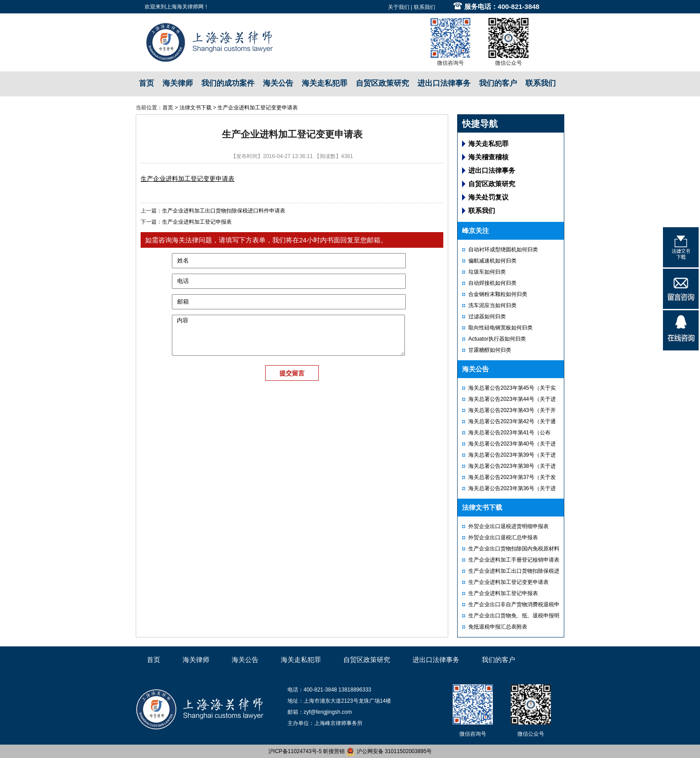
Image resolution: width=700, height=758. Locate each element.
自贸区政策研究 (382, 83)
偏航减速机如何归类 (492, 261)
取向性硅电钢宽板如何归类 (500, 328)
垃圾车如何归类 (487, 272)
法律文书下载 (196, 108)
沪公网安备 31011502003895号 (389, 751)
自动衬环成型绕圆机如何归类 (503, 250)
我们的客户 (498, 83)
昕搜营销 (334, 751)
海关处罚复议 (488, 197)
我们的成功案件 (228, 83)
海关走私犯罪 (325, 83)
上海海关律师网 (185, 7)
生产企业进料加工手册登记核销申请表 (514, 560)
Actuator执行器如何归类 (497, 339)
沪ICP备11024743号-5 (295, 751)
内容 (288, 335)
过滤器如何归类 (487, 317)
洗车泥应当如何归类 (492, 305)
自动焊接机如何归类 (492, 283)
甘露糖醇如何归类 (490, 350)
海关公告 (278, 83)
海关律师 (178, 83)
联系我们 (425, 7)
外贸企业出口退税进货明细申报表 (508, 526)
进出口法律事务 (444, 83)
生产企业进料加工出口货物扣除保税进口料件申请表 (224, 211)
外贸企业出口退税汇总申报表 (503, 537)
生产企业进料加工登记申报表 (197, 222)
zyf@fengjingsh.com (328, 712)
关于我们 (399, 7)
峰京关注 (475, 231)
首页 (146, 83)
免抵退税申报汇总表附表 (498, 627)
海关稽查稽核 (488, 157)
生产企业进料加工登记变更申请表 (258, 108)
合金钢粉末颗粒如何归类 (498, 294)
